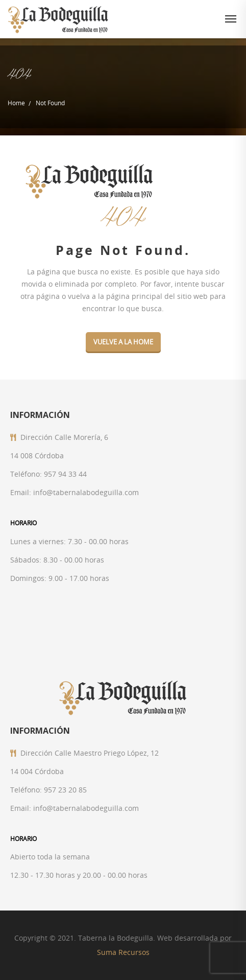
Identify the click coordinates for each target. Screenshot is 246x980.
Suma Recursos (123, 952)
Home (16, 103)
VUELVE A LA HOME (123, 342)
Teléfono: (26, 474)
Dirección (36, 437)
